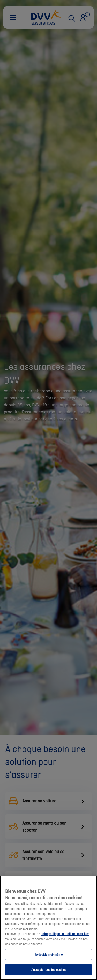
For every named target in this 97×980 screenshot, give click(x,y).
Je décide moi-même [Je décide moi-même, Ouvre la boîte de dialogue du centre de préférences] (48, 955)
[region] (48, 928)
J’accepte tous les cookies (48, 970)
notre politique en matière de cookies (65, 934)
